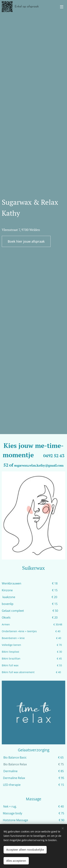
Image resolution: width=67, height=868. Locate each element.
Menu (62, 7)
